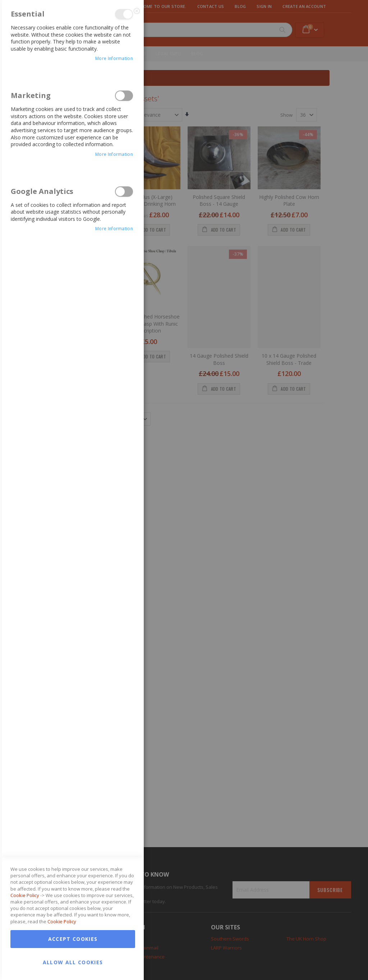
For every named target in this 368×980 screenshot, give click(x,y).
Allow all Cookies (73, 962)
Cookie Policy (25, 895)
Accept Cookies (73, 939)
